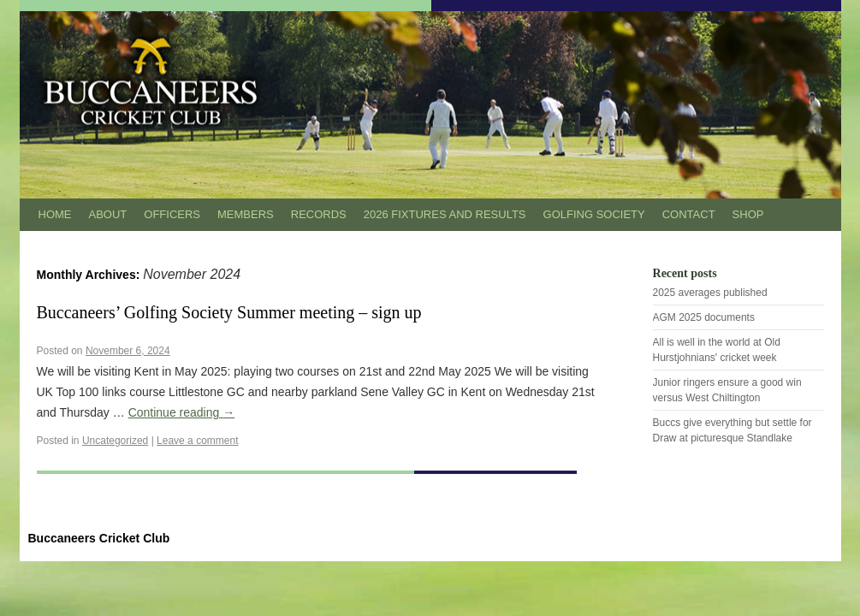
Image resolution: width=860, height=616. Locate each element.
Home (55, 214)
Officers (172, 214)
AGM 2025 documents (704, 317)
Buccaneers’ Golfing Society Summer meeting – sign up (229, 312)
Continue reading (182, 412)
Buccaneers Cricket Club (99, 538)
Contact (689, 214)
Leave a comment (197, 441)
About (108, 214)
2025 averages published (710, 293)
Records (319, 214)
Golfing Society (594, 214)
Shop (748, 214)
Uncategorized (115, 441)
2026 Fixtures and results (445, 214)
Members (246, 214)
